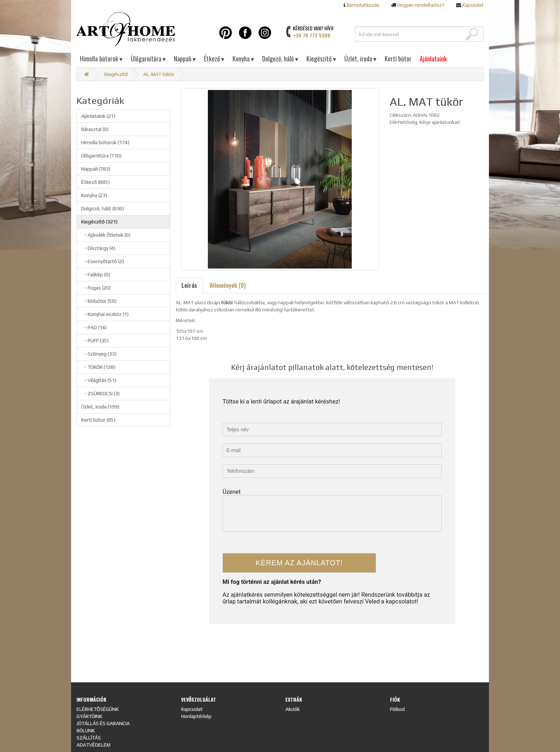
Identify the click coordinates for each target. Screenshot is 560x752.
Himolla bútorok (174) (105, 142)
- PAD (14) (94, 327)
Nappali (185, 59)
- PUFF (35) (95, 341)
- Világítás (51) (99, 380)
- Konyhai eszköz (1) (105, 314)
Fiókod (397, 709)
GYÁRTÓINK (89, 716)
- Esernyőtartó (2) (102, 261)
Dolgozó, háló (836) (102, 209)
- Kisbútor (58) (99, 301)
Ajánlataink (433, 59)
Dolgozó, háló (280, 59)
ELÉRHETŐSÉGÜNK (97, 709)
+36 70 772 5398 (312, 35)
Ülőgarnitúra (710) (101, 156)
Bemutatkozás (363, 5)
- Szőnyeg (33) (99, 354)
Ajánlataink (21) (98, 116)
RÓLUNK (86, 731)
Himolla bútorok (101, 59)
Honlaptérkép (196, 716)
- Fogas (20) (96, 288)
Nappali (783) (96, 169)
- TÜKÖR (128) (98, 367)
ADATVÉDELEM (93, 745)
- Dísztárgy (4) (98, 248)
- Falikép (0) (96, 275)
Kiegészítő (321, 59)
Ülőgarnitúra (148, 59)
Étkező (214, 59)
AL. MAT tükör (159, 74)
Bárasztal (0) (95, 129)
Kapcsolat (473, 5)
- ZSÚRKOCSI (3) (100, 393)
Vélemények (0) (227, 285)
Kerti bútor (398, 59)
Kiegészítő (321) (99, 222)
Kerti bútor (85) (98, 420)
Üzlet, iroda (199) (100, 407)
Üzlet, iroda (360, 59)
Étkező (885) (95, 182)
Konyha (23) (94, 195)
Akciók (292, 709)
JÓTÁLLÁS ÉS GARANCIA (103, 723)
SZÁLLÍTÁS (89, 738)
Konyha (243, 59)
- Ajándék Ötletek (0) (106, 235)
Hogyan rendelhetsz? (421, 5)
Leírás (189, 285)
